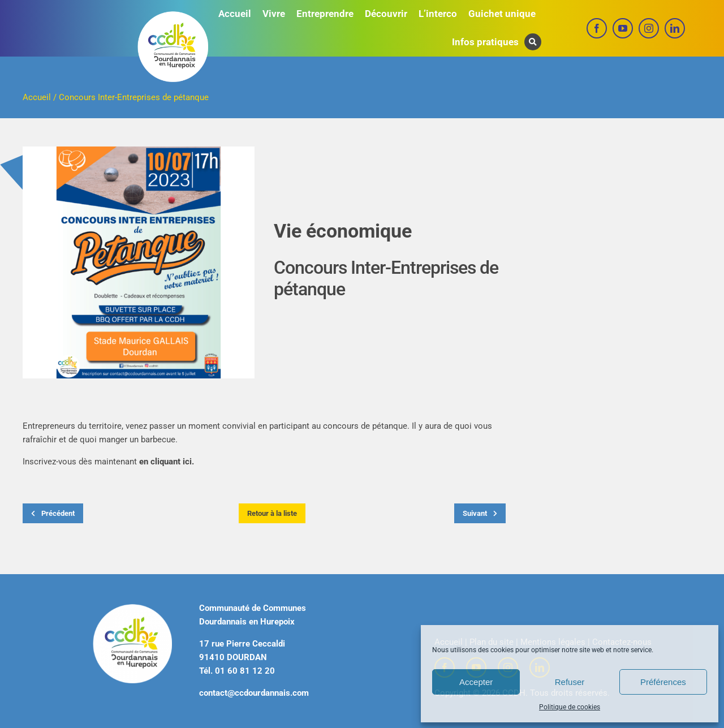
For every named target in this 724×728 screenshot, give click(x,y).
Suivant (480, 513)
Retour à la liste (272, 513)
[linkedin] (675, 28)
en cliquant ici (165, 462)
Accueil (37, 97)
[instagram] (649, 28)
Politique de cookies (570, 707)
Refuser (570, 682)
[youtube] (623, 28)
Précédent (53, 513)
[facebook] (597, 28)
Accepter (476, 682)
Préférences (663, 682)
